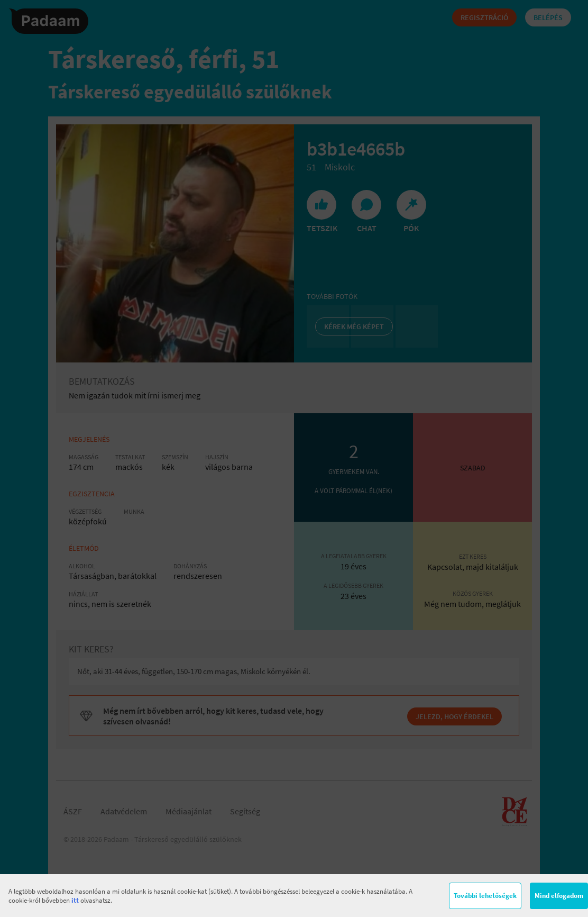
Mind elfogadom (559, 896)
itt (75, 900)
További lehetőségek (485, 896)
